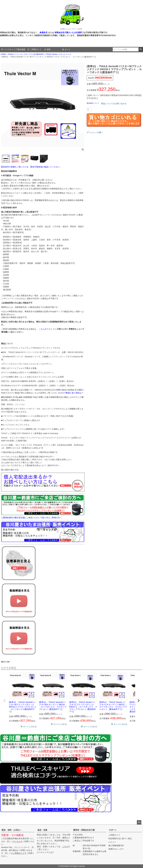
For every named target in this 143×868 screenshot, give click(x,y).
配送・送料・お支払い (11, 830)
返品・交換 (42, 830)
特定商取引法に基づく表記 (120, 838)
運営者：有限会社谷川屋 (84, 830)
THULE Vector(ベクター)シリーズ (59, 54)
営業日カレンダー (116, 849)
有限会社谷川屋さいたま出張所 (68, 32)
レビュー (112, 842)
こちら (18, 841)
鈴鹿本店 (44, 32)
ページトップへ (139, 822)
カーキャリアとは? (45, 852)
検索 (141, 49)
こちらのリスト (46, 329)
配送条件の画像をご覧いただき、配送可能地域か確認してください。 (31, 167)
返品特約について (93, 103)
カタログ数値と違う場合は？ (71, 393)
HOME (3, 54)
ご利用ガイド (34, 49)
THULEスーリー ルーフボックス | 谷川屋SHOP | (26, 54)
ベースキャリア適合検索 (13, 49)
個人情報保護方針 (116, 845)
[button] (4, 701)
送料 (47, 49)
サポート (113, 830)
